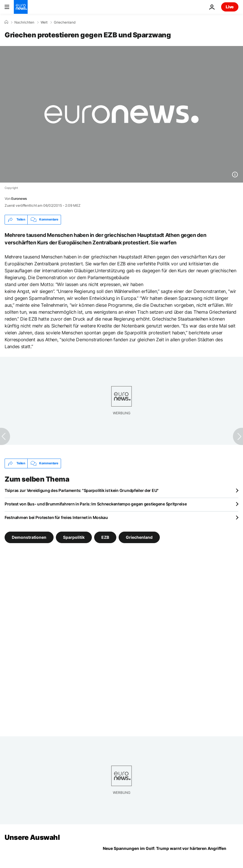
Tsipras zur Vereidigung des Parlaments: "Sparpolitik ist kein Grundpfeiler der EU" (82, 490)
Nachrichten (24, 22)
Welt (44, 22)
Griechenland (65, 22)
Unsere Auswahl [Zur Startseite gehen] (32, 837)
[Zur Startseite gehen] (21, 7)
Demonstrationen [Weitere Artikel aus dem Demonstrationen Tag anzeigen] (29, 537)
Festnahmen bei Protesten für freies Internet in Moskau (56, 517)
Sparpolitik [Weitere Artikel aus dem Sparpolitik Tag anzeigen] (74, 537)
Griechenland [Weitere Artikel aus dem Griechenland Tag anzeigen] (139, 537)
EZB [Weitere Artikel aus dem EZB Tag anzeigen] (105, 537)
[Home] (6, 22)
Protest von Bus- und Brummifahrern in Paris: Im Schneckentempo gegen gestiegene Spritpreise (96, 504)
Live (230, 7)
